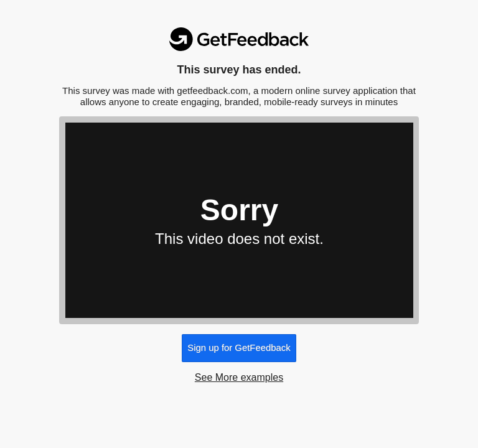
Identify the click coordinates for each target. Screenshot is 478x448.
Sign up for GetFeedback (239, 348)
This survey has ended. (239, 70)
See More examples (239, 377)
